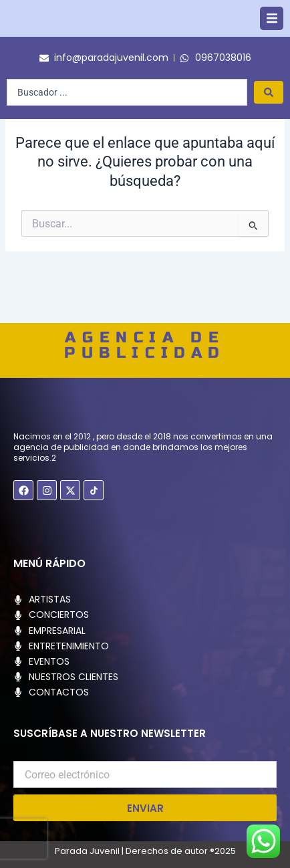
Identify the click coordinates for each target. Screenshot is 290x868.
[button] (272, 29)
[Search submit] (269, 114)
